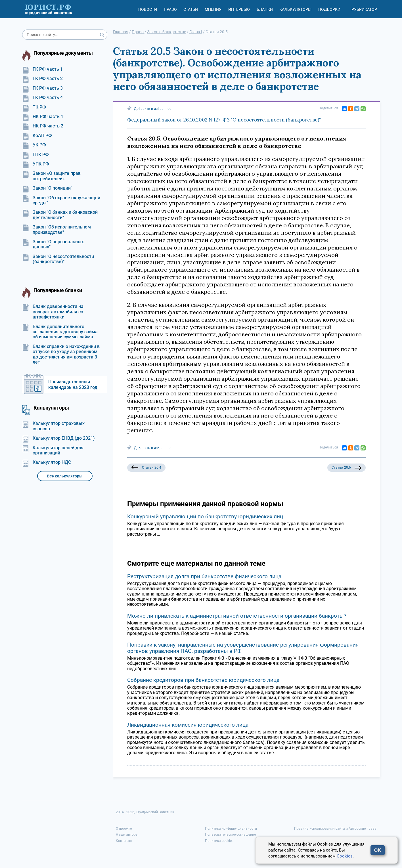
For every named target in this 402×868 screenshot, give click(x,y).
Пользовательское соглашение (230, 835)
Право (170, 9)
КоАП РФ (37, 136)
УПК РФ (36, 164)
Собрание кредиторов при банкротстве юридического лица (203, 680)
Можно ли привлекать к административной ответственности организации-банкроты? (237, 616)
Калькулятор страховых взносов (53, 426)
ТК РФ (34, 107)
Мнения (213, 9)
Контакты (124, 841)
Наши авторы (127, 835)
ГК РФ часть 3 (42, 88)
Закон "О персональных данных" (53, 244)
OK (378, 850)
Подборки (329, 9)
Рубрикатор (364, 9)
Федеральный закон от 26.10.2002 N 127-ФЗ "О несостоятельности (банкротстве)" (224, 120)
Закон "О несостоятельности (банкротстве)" (58, 259)
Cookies (345, 856)
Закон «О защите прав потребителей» (51, 176)
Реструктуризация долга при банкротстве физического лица (204, 576)
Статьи (191, 9)
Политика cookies (219, 841)
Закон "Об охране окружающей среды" (61, 200)
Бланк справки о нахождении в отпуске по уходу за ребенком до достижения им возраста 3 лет (61, 354)
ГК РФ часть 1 (42, 69)
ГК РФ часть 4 (42, 98)
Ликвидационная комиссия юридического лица (188, 725)
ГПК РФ (35, 155)
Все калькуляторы (65, 476)
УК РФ (34, 145)
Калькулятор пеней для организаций (53, 450)
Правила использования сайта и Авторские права (335, 829)
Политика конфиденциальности (231, 829)
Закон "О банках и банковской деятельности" (60, 215)
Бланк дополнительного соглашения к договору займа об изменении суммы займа (60, 332)
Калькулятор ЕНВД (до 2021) (58, 438)
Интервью (239, 9)
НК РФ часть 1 (43, 117)
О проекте (124, 829)
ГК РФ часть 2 (42, 79)
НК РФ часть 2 (43, 126)
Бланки (265, 9)
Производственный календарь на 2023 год (73, 384)
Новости (148, 9)
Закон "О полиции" (47, 188)
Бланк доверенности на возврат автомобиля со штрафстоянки (53, 312)
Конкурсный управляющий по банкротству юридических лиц (205, 516)
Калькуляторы (295, 9)
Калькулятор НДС (47, 462)
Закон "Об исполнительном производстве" (56, 230)
